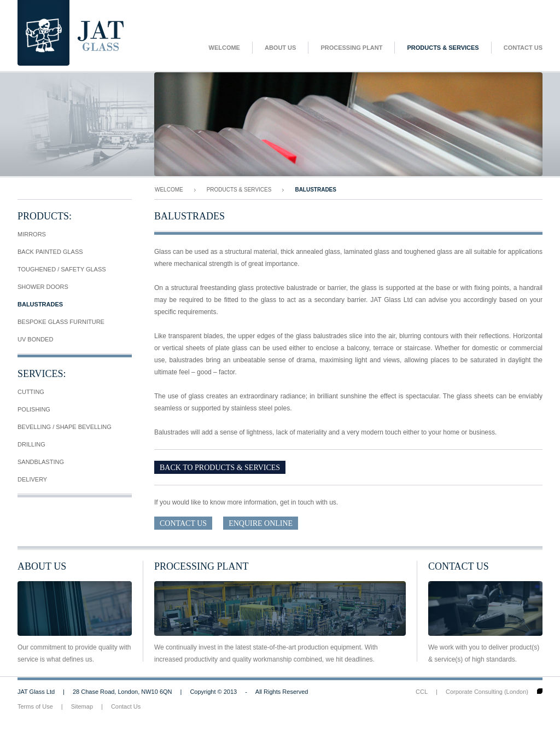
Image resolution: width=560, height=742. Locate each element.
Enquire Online (261, 523)
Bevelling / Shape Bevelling (65, 427)
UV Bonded (35, 339)
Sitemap (82, 706)
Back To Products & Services (220, 468)
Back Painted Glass (50, 252)
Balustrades (40, 304)
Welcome (224, 48)
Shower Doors (43, 287)
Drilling (31, 444)
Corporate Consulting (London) (487, 692)
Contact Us (523, 48)
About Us (280, 48)
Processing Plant (351, 48)
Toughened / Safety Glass (62, 269)
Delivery (32, 479)
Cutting (31, 392)
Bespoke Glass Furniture (61, 322)
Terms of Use (35, 706)
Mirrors (32, 234)
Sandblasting (41, 462)
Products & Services (443, 48)
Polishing (34, 409)
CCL (422, 692)
